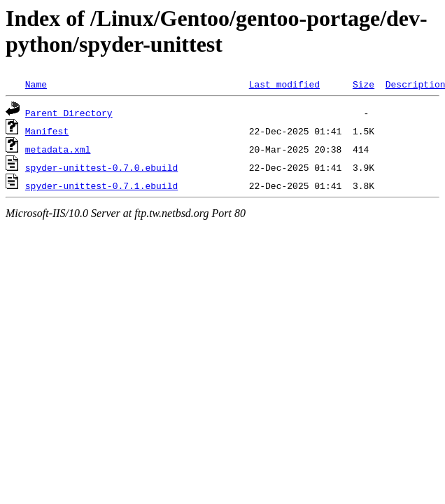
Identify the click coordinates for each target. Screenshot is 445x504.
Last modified (284, 84)
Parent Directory (69, 113)
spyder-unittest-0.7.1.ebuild (101, 185)
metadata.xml (58, 149)
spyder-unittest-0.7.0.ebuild (101, 167)
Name (36, 84)
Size (363, 84)
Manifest (47, 131)
